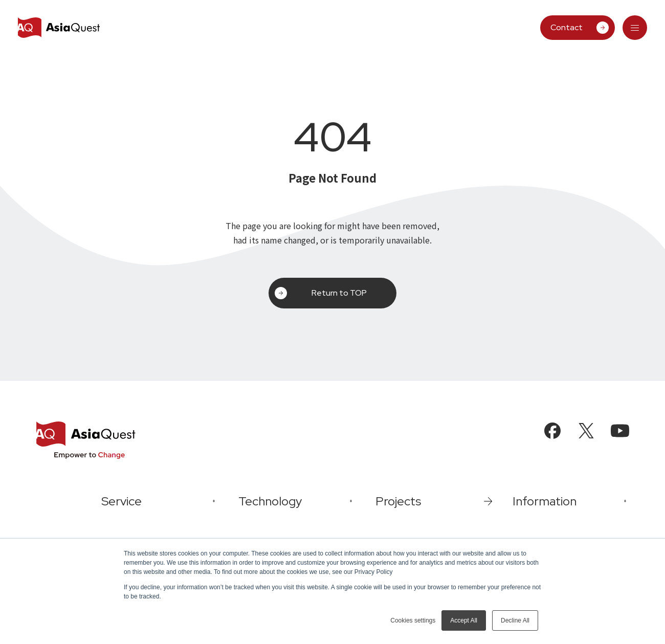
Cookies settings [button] (413, 620)
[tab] (635, 28)
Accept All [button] (464, 620)
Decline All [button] (515, 620)
